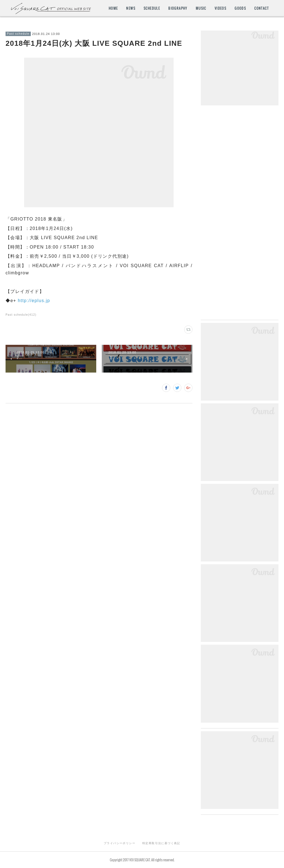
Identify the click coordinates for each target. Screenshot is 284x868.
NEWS (131, 8)
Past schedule (18, 34)
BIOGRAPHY (178, 8)
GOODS (240, 8)
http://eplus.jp (34, 301)
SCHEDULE (152, 8)
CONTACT (262, 8)
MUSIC (201, 8)
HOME (113, 8)
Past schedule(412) (21, 315)
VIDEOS (220, 8)
